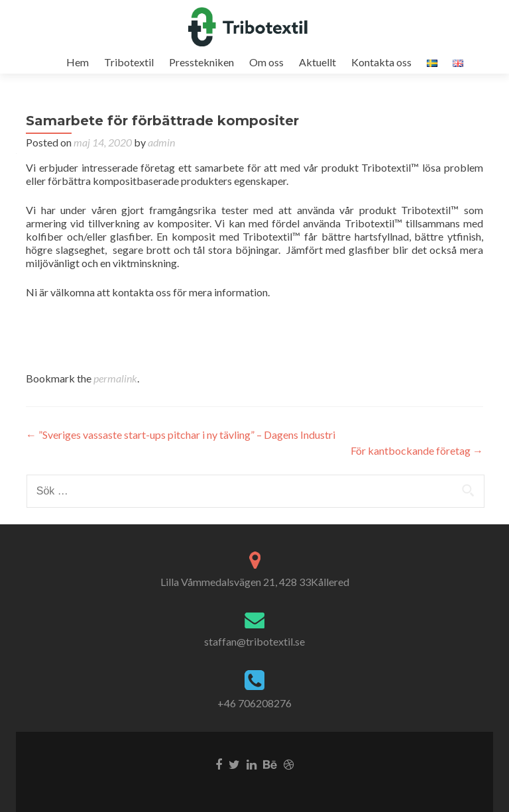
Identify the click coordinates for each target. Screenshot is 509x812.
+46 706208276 (254, 703)
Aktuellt (317, 62)
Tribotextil (129, 62)
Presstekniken (201, 62)
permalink (115, 378)
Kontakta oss (381, 62)
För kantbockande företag (417, 450)
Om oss (266, 62)
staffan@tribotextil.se (254, 641)
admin (161, 142)
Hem (78, 62)
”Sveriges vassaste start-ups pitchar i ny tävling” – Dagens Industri (181, 435)
